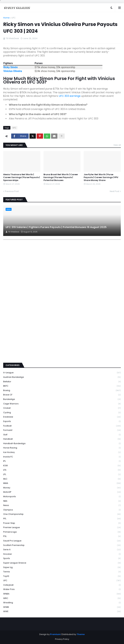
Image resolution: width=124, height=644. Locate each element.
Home (6, 18)
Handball (62, 439)
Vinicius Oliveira (13, 71)
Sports (62, 558)
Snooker (62, 554)
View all (117, 145)
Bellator (62, 382)
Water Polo (62, 589)
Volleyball (62, 585)
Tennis (62, 572)
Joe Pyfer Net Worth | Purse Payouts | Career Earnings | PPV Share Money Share (101, 177)
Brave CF (62, 395)
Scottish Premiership (62, 545)
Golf (62, 435)
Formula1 (62, 430)
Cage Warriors (62, 404)
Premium (55, 634)
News (62, 505)
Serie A (62, 550)
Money (62, 488)
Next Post (114, 191)
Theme (81, 634)
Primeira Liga (62, 532)
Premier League (62, 528)
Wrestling (62, 603)
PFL (62, 519)
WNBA (62, 594)
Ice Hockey (62, 452)
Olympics (62, 510)
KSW (62, 466)
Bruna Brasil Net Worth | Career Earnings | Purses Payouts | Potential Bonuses (61, 177)
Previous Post (12, 191)
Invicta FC (62, 457)
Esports (62, 421)
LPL (62, 475)
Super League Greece (62, 563)
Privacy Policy (62, 639)
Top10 (62, 576)
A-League (62, 373)
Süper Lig (62, 567)
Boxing (62, 391)
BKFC (62, 386)
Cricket (62, 408)
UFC (14, 18)
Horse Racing (62, 448)
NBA (62, 501)
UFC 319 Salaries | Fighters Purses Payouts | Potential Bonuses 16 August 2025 (56, 227)
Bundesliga (62, 399)
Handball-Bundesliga (62, 444)
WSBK (62, 607)
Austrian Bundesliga (62, 377)
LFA (62, 470)
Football (62, 426)
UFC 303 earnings (70, 96)
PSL (62, 536)
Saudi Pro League (62, 541)
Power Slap (62, 523)
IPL (62, 461)
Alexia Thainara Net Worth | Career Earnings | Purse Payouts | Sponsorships (22, 177)
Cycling (62, 413)
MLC (62, 479)
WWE (62, 611)
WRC (62, 598)
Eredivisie (62, 417)
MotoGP (62, 492)
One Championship (62, 514)
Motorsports (62, 497)
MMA (62, 483)
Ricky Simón (10, 67)
